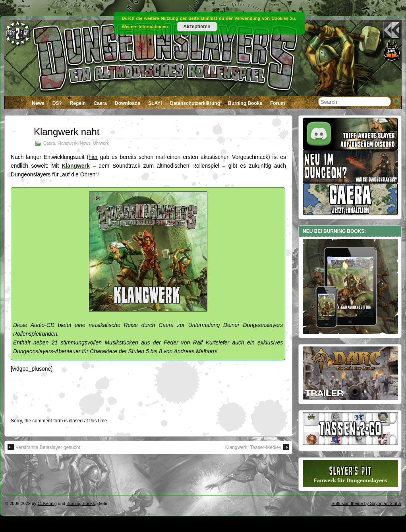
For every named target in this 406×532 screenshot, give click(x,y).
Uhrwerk (101, 143)
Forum (277, 103)
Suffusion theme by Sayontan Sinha (366, 503)
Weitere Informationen (145, 27)
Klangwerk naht (67, 132)
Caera (100, 103)
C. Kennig (47, 503)
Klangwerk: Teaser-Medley (257, 447)
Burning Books (245, 103)
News (38, 103)
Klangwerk (67, 143)
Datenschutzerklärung (195, 103)
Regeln (78, 103)
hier (93, 157)
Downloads (128, 103)
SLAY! (155, 103)
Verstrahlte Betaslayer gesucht (44, 447)
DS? (57, 103)
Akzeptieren (197, 27)
